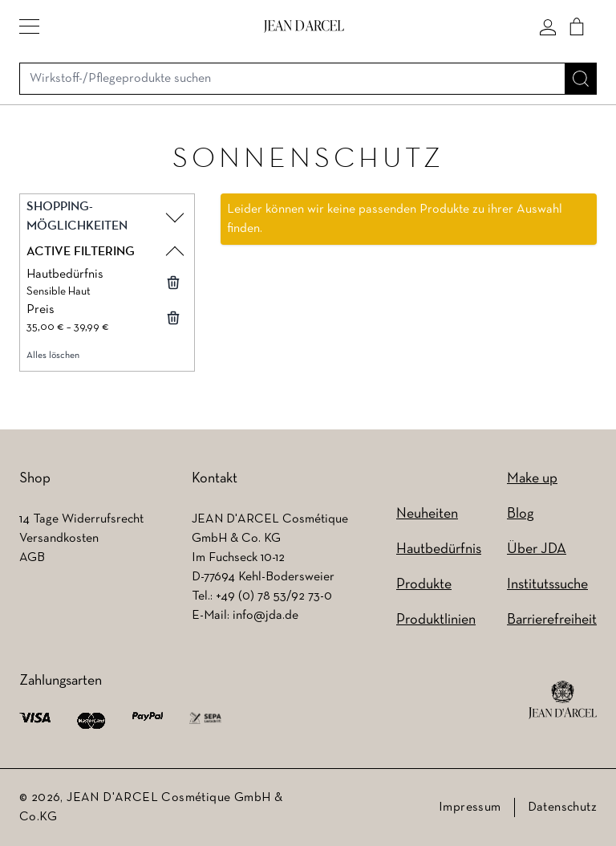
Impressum (470, 807)
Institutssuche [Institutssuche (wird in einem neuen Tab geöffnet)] (547, 585)
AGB (32, 558)
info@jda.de (265, 616)
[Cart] (577, 26)
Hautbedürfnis (439, 549)
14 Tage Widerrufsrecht (81, 519)
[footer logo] (563, 700)
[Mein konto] (548, 26)
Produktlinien (436, 620)
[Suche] (581, 79)
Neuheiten (427, 514)
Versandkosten (59, 539)
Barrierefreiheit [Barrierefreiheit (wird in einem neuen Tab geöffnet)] (552, 620)
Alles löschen (53, 356)
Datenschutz (562, 807)
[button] (29, 26)
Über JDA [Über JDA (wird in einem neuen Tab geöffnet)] (537, 549)
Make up (532, 479)
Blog (520, 514)
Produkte (424, 585)
